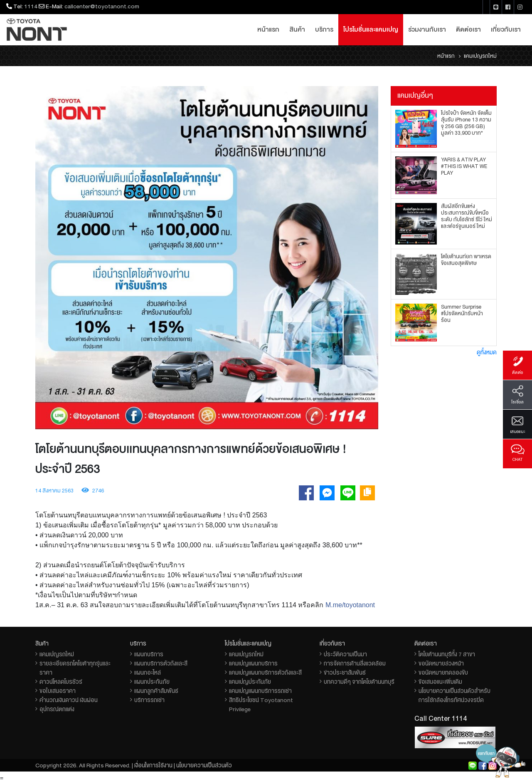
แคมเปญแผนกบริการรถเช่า (260, 691)
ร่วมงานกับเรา (427, 30)
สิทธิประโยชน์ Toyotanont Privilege (261, 705)
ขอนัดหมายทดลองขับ (443, 673)
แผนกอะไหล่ (148, 673)
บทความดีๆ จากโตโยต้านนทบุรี (359, 682)
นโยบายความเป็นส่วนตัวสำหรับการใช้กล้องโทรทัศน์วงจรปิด (454, 695)
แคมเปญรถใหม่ (57, 654)
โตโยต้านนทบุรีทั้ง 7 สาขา (447, 654)
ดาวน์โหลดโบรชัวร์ (61, 682)
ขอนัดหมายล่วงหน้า (441, 663)
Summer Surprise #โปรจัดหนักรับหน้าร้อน (462, 314)
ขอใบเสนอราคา (58, 691)
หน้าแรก (268, 30)
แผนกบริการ (149, 654)
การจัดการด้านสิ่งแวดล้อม (355, 663)
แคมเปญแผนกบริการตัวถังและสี (265, 673)
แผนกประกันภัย (152, 682)
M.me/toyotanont (350, 605)
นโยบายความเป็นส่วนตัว (204, 765)
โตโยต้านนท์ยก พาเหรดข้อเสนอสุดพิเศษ (466, 260)
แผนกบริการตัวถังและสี (161, 663)
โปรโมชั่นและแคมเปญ (371, 30)
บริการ (324, 30)
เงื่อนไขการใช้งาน (153, 765)
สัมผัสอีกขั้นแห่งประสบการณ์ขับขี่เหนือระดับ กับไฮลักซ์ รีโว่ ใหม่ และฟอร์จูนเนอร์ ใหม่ (467, 216)
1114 (31, 6)
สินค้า (297, 30)
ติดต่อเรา (468, 30)
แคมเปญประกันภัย (250, 682)
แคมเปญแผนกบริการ (253, 663)
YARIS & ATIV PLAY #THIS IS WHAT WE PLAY (464, 166)
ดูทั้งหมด (487, 352)
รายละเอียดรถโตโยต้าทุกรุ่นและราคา (75, 668)
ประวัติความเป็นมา (345, 654)
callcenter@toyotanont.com (102, 6)
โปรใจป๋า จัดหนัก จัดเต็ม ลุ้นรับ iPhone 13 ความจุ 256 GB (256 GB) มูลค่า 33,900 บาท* (466, 123)
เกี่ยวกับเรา (506, 30)
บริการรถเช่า (149, 700)
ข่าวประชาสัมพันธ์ (345, 673)
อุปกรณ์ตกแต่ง (57, 709)
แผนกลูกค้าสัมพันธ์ (156, 691)
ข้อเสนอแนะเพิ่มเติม (440, 682)
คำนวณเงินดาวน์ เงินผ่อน (69, 700)
